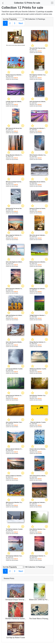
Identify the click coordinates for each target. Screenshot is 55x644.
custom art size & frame (36, 53)
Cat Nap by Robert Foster (16, 638)
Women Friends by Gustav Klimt (17, 619)
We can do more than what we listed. (16, 45)
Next (21, 23)
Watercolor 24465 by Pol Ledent (41, 600)
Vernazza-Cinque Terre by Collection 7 (19, 600)
